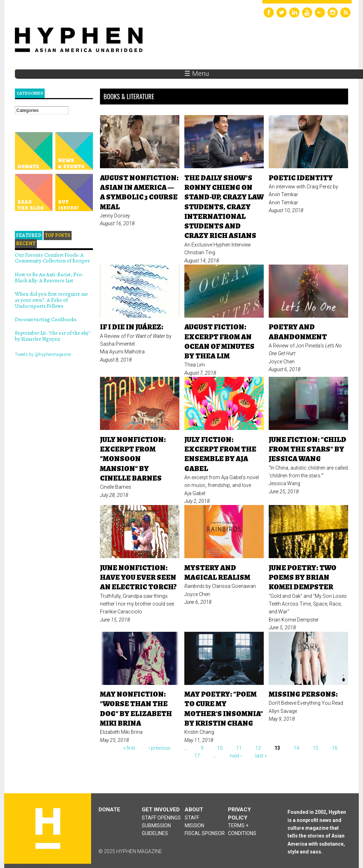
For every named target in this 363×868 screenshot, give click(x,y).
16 (335, 748)
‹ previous (160, 748)
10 (220, 748)
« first (129, 748)
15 (315, 748)
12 (258, 748)
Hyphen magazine (48, 829)
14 (296, 748)
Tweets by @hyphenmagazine (43, 354)
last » (261, 756)
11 (239, 748)
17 (197, 756)
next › (236, 756)
